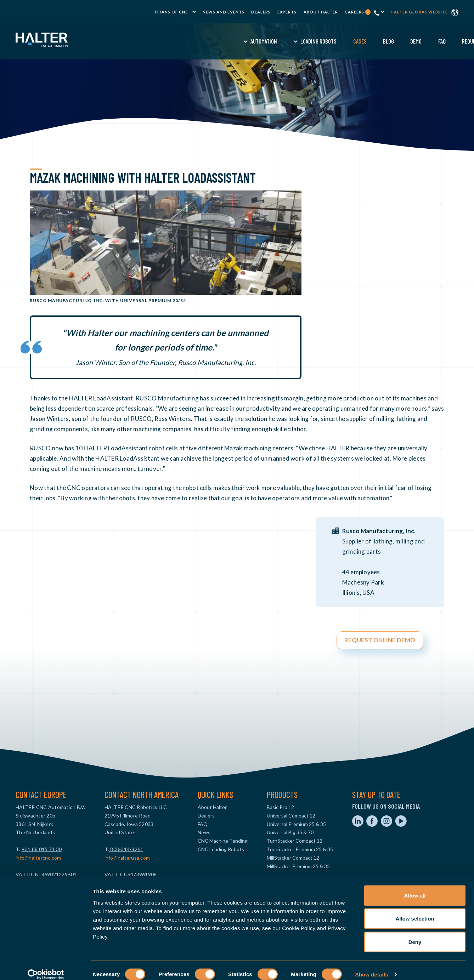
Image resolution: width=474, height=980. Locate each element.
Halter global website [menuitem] (419, 12)
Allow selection (415, 910)
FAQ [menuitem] (337, 41)
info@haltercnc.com (38, 858)
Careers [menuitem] (358, 12)
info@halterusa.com (127, 858)
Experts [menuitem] (287, 12)
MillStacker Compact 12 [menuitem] (293, 858)
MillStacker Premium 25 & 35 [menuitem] (298, 866)
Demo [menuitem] (311, 41)
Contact (424, 41)
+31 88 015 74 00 (42, 849)
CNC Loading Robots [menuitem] (221, 849)
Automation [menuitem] (159, 41)
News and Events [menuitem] (224, 12)
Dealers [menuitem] (261, 12)
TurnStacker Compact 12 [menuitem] (295, 841)
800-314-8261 (126, 849)
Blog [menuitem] (284, 41)
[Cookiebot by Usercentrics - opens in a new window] (46, 966)
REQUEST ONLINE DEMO (380, 640)
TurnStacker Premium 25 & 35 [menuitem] (300, 849)
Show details (372, 966)
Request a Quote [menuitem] (376, 41)
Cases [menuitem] (255, 41)
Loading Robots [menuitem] (214, 41)
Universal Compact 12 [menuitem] (291, 816)
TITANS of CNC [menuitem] (171, 12)
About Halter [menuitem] (321, 12)
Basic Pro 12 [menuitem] (280, 807)
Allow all (415, 887)
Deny (415, 933)
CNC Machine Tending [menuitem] (223, 841)
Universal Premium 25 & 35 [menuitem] (296, 824)
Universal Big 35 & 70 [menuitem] (290, 832)
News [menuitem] (204, 832)
